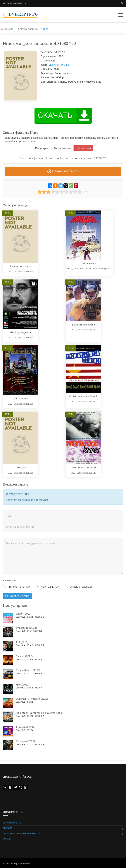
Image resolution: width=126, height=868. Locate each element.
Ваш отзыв (9, 580)
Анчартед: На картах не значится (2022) (40, 713)
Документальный (59, 65)
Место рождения (20, 332)
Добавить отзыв (17, 596)
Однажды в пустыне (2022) (32, 699)
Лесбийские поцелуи (83, 467)
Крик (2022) (23, 685)
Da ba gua (20, 467)
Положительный (16, 587)
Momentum (89, 263)
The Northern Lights (20, 266)
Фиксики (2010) (25, 727)
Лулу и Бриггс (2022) (28, 670)
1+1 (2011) (22, 642)
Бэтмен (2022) (24, 656)
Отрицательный (78, 587)
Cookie (7, 839)
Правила (8, 828)
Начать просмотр (63, 171)
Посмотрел (42, 148)
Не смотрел (84, 148)
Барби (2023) (24, 614)
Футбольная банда (83, 325)
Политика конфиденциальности (21, 833)
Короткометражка (102, 268)
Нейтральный (47, 587)
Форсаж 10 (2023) (26, 628)
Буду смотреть (63, 148)
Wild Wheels (20, 398)
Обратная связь (12, 823)
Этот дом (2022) (25, 741)
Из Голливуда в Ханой (83, 396)
